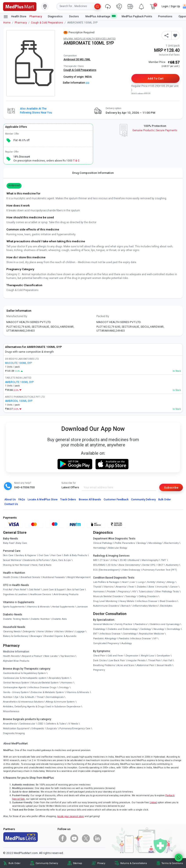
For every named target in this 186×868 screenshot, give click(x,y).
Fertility (151, 582)
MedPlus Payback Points (137, 16)
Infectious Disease (147, 601)
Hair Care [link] (56, 555)
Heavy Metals (127, 601)
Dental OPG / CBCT (153, 565)
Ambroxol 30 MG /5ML (77, 59)
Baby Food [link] (8, 543)
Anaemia (121, 587)
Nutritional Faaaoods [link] (54, 577)
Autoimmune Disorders (106, 606)
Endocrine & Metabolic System (47, 692)
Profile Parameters (125, 543)
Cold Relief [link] (35, 590)
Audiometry (172, 565)
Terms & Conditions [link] (172, 863)
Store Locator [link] (51, 656)
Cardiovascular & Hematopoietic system (25, 678)
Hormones (67, 683)
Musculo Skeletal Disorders (108, 596)
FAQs (22, 500)
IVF (155, 639)
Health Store (15, 17)
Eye (17, 697)
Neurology (159, 629)
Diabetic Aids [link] (60, 619)
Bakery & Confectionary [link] (16, 636)
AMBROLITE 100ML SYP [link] (19, 382)
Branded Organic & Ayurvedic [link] (60, 636)
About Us (10, 500)
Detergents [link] (29, 632)
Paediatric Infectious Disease (135, 639)
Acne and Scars (126, 665)
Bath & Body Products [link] (76, 555)
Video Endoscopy (131, 570)
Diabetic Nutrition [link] (40, 619)
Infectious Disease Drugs (42, 687)
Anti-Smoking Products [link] (66, 594)
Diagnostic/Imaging (14, 733)
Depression (132, 656)
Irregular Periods (136, 660)
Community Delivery (143, 500)
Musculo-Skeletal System (45, 683)
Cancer (174, 587)
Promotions (165, 16)
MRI (95, 560)
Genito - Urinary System (16, 692)
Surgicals (52, 729)
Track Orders (68, 500)
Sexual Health (164, 665)
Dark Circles (100, 660)
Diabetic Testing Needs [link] (16, 619)
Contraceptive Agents (15, 687)
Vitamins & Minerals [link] (38, 607)
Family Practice (124, 624)
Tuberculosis (146, 592)
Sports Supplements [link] (14, 607)
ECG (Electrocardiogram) (107, 570)
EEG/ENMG (99, 565)
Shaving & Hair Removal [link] (16, 565)
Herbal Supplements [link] (63, 607)
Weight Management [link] (79, 577)
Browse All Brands (90, 500)
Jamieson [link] (82, 607)
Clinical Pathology (103, 543)
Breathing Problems (104, 665)
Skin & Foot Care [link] (76, 590)
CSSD (41, 724)
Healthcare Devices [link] (40, 594)
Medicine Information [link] (16, 652)
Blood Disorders (168, 601)
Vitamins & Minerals (78, 692)
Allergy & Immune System (60, 702)
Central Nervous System (16, 683)
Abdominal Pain (146, 665)
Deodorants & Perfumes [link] (36, 560)
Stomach (126, 606)
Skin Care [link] (8, 555)
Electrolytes (166, 606)
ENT (95, 634)
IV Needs (73, 724)
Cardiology (146, 629)
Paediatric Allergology (105, 639)
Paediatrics (141, 624)
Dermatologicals (55, 697)
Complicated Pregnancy (106, 643)
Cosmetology (130, 634)
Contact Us (11, 504)
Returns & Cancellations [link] (134, 863)
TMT (163, 560)
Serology (142, 543)
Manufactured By (17, 316)
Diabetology (99, 629)
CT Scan (104, 560)
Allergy (171, 582)
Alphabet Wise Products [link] (16, 661)
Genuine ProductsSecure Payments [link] (155, 130)
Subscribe (171, 487)
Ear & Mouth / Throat (32, 697)
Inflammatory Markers (145, 606)
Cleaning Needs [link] (12, 632)
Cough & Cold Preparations (47, 23)
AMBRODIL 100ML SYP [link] (19, 401)
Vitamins (108, 587)
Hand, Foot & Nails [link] (41, 565)
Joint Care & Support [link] (54, 590)
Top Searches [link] (67, 656)
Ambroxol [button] (14, 185)
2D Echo (112, 565)
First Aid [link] (8, 590)
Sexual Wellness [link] (12, 560)
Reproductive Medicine (152, 634)
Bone (151, 587)
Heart (125, 582)
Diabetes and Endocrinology (123, 629)
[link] (20, 6)
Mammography (150, 560)
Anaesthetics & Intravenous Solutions (23, 702)
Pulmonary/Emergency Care (75, 729)
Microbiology (155, 543)
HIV (134, 592)
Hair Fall (168, 660)
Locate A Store (43, 500)
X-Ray (114, 560)
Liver (133, 582)
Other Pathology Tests (167, 592)
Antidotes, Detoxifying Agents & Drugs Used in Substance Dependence (42, 707)
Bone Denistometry (129, 565)
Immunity (162, 587)
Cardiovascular (27, 724)
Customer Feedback (116, 500)
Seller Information (76, 83)
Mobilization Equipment (16, 729)
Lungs (141, 582)
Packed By (103, 316)
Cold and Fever (115, 656)
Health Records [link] (11, 656)
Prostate (111, 592)
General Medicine (103, 624)
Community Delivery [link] (47, 863)
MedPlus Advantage (101, 16)
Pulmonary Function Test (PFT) (160, 570)
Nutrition (8, 697)
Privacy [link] (101, 863)
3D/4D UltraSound (129, 560)
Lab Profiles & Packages (106, 582)
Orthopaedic (38, 729)
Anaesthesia (10, 724)
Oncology (64, 687)
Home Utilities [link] (45, 632)
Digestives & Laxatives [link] (15, 594)
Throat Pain (154, 660)
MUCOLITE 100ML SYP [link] (18, 363)
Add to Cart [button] (155, 78)
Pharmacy (36, 16)
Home (7, 23)
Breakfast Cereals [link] (30, 577)
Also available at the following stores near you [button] (36, 111)
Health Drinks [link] (11, 577)
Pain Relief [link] (20, 590)
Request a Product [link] (32, 656)
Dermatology (173, 629)
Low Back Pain (117, 660)
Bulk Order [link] (14, 863)
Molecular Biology (118, 548)
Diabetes (142, 587)
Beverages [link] (36, 636)
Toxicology (131, 596)
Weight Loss (147, 656)
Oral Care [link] (44, 555)
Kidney (161, 582)
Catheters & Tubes (56, 724)
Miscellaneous (11, 711)
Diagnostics (56, 16)
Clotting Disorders (148, 596)
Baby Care (22, 543)
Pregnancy (124, 592)
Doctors (74, 16)
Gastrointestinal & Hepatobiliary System (24, 673)
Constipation (163, 656)
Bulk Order (165, 500)
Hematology (99, 548)
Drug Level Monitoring (105, 601)
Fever (131, 587)
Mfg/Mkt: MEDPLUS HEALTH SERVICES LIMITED (90, 39)
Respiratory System (59, 678)
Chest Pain (99, 656)
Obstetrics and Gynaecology (164, 624)
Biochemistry (172, 543)
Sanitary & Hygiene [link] (26, 555)
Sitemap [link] (78, 863)
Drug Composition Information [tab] (93, 173)
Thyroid (97, 587)
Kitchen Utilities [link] (64, 632)
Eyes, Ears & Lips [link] (61, 560)
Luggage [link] (80, 632)
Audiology (127, 643)
